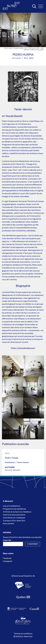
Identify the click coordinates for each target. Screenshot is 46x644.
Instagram (8, 561)
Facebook (7, 558)
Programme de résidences (14, 509)
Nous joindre (8, 524)
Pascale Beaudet (14, 116)
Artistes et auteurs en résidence (17, 512)
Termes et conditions (23, 634)
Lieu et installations (12, 506)
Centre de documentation (14, 515)
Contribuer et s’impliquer (14, 518)
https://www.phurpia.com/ (23, 348)
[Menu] (41, 6)
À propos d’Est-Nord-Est (14, 521)
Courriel (8, 540)
